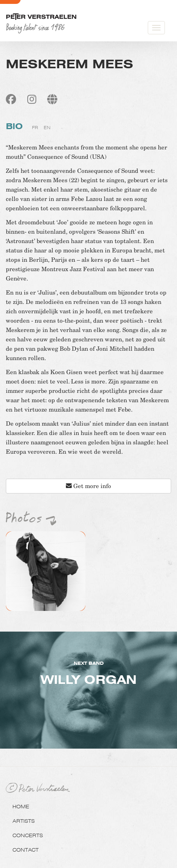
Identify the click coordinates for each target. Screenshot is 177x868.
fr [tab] (35, 128)
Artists (24, 821)
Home (21, 806)
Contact (26, 850)
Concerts (28, 835)
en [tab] (47, 128)
